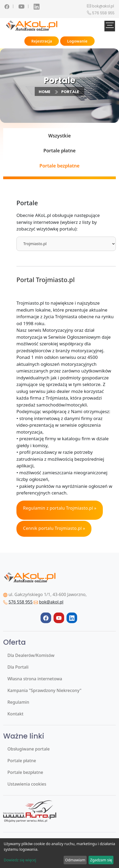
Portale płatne (22, 761)
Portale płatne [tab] (60, 150)
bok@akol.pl (103, 6)
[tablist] (66, 244)
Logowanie (77, 41)
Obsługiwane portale (29, 749)
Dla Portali (18, 667)
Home (45, 92)
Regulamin (18, 702)
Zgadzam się (101, 860)
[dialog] (59, 853)
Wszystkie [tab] (59, 136)
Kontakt (15, 714)
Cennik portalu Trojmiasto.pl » (54, 528)
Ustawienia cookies (27, 784)
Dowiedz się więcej (20, 860)
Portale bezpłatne (25, 772)
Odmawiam (75, 860)
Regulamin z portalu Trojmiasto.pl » (60, 508)
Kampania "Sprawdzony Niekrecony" (44, 690)
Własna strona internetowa (35, 679)
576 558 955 (103, 13)
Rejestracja (42, 41)
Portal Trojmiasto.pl (46, 280)
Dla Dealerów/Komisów (31, 655)
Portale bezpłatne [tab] (59, 166)
